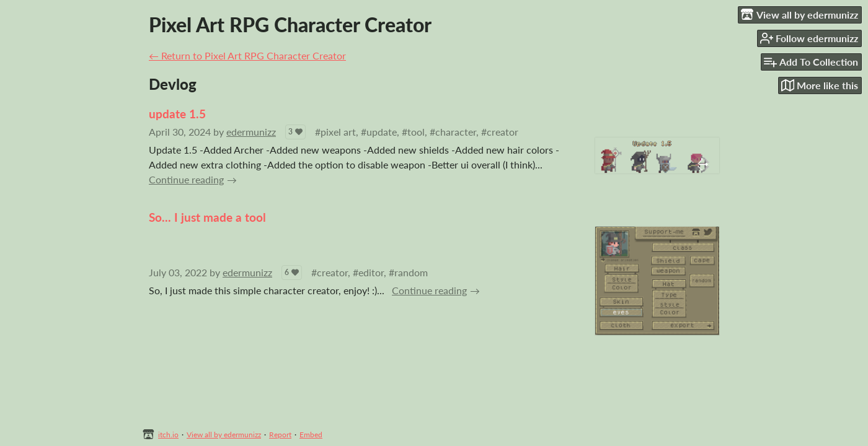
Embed (311, 435)
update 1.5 (177, 114)
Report (280, 435)
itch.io (168, 435)
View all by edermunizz (224, 435)
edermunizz (251, 132)
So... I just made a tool (207, 217)
